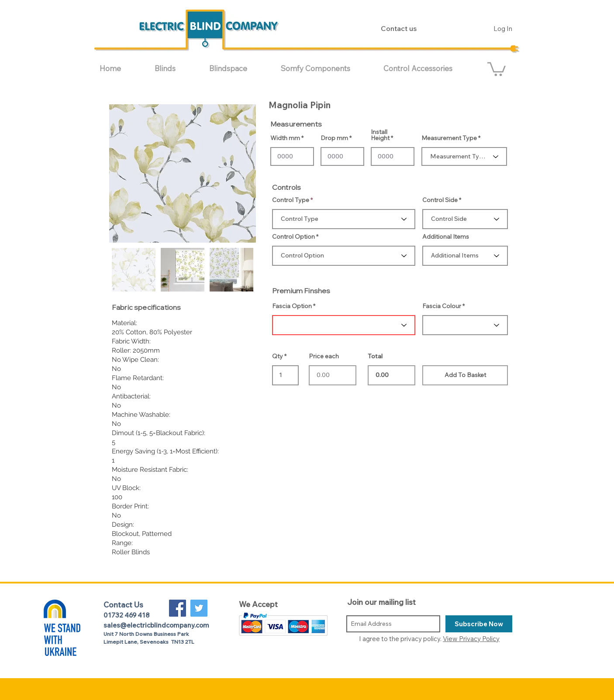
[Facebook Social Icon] (178, 608)
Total (375, 356)
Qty (278, 356)
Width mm (285, 138)
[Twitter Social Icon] (199, 608)
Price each (324, 356)
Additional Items (446, 237)
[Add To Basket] (465, 375)
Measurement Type (449, 138)
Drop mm (334, 138)
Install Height (380, 135)
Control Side (440, 200)
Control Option (293, 237)
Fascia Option (292, 306)
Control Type (291, 200)
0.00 (392, 375)
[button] (175, 68)
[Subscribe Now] (479, 624)
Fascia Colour (442, 306)
